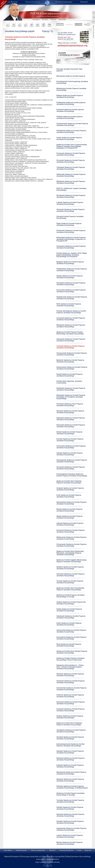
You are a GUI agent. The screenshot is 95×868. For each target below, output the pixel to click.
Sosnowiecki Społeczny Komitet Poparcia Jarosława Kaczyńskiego (71, 638)
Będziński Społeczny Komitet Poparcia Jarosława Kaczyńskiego (70, 361)
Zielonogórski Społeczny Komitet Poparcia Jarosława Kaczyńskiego (72, 461)
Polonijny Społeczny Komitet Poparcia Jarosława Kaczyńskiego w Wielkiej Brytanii (72, 787)
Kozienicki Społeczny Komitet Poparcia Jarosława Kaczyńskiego (70, 710)
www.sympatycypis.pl (53, 859)
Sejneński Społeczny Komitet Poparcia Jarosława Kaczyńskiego (70, 815)
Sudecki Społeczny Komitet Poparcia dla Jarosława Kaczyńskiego (71, 603)
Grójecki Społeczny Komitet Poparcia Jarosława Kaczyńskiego (70, 717)
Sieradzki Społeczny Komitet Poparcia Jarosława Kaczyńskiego (70, 738)
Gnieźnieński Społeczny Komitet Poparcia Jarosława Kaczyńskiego (71, 689)
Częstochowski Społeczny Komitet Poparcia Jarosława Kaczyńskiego (72, 124)
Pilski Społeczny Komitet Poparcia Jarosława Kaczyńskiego (69, 305)
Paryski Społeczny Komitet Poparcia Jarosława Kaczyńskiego (69, 375)
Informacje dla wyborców (66, 850)
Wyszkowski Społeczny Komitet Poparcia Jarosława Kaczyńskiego (71, 773)
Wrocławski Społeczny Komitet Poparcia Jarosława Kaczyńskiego (71, 196)
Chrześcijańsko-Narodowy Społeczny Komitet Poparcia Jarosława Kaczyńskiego (72, 475)
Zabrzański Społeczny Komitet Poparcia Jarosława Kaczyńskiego (71, 340)
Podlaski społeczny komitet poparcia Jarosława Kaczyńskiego (69, 117)
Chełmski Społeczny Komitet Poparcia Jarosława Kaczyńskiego (70, 696)
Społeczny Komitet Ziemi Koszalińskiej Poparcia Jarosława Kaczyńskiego (70, 589)
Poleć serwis (45, 20)
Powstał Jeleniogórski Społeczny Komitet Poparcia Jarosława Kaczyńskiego (71, 312)
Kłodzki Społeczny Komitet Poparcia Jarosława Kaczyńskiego (69, 433)
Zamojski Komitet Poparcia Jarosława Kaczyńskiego (70, 217)
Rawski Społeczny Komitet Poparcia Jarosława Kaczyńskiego (69, 510)
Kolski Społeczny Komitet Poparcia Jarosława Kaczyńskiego (69, 624)
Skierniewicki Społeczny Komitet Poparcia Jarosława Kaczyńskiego (71, 503)
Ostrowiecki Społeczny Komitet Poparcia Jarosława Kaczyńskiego (71, 247)
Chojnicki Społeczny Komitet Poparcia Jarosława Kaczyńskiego (70, 489)
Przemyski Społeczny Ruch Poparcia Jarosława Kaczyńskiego (70, 405)
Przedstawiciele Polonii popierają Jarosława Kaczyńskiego (72, 82)
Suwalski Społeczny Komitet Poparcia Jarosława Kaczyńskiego (70, 822)
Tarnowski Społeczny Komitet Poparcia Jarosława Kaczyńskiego (70, 575)
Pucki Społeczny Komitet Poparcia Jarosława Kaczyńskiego (69, 496)
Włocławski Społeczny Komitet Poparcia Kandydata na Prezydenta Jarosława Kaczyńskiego (71, 397)
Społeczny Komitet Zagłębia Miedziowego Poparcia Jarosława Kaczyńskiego (71, 561)
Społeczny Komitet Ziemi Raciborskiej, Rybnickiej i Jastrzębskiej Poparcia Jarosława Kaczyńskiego (70, 553)
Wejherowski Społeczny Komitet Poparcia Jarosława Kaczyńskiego (71, 538)
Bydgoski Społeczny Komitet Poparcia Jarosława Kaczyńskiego (70, 263)
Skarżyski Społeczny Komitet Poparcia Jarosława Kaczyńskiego (70, 412)
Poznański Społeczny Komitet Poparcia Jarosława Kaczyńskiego (71, 161)
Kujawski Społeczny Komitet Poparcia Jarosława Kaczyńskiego (70, 766)
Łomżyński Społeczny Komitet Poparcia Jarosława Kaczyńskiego (71, 319)
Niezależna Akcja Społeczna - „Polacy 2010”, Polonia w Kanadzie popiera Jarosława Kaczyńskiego (70, 667)
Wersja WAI (53, 20)
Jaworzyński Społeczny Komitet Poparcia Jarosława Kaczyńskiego (71, 631)
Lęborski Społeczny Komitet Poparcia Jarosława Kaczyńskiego (70, 524)
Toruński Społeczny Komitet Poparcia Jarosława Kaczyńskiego (70, 582)
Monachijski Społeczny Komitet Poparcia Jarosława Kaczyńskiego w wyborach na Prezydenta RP (71, 239)
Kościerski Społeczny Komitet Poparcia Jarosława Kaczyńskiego (70, 531)
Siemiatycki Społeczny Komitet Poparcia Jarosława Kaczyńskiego (71, 284)
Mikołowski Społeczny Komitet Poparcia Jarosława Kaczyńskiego (71, 182)
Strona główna (36, 20)
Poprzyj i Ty (47, 31)
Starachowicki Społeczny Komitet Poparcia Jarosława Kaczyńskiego (72, 368)
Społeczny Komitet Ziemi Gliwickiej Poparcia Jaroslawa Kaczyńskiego (69, 482)
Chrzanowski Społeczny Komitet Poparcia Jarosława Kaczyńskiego (71, 545)
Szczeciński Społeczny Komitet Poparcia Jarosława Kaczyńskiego (71, 291)
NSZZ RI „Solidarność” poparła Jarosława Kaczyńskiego (71, 189)
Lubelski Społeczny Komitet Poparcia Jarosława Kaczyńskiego (70, 203)
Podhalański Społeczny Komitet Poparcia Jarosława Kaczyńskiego (71, 131)
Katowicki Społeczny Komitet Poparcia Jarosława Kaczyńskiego (70, 780)
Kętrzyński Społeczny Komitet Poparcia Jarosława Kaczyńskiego (71, 703)
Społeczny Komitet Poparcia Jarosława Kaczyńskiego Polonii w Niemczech (70, 659)
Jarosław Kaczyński (21, 850)
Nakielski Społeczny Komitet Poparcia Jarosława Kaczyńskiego (70, 752)
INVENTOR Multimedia (53, 862)
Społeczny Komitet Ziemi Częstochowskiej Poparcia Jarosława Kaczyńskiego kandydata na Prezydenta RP (72, 146)
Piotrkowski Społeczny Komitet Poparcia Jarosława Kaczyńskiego (71, 231)
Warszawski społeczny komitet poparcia (71, 76)
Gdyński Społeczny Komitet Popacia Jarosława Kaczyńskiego (69, 454)
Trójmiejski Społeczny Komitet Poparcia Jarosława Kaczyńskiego (71, 168)
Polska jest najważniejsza (38, 850)
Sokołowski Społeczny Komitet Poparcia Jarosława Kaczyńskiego (71, 617)
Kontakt (79, 850)
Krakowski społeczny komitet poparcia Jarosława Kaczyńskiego (70, 110)
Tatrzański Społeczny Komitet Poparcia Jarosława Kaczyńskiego (70, 210)
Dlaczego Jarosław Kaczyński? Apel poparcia (69, 70)
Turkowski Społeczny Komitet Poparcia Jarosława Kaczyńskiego (70, 347)
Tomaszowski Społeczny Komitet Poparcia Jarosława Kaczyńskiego (72, 354)
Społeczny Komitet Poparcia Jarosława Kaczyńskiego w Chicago (70, 596)
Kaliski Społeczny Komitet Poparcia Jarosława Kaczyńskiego (69, 610)
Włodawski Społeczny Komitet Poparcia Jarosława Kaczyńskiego (71, 326)
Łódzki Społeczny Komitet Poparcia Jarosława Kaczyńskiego (69, 138)
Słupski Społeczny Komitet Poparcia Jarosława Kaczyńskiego (69, 517)
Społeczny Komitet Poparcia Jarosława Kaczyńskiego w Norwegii (70, 794)
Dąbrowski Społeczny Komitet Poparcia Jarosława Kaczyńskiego (71, 419)
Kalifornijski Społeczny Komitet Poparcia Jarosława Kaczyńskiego (71, 175)
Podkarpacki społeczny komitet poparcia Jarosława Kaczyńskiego (71, 103)
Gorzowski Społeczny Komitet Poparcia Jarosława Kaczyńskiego (71, 468)
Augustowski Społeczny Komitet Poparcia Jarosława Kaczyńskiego (71, 829)
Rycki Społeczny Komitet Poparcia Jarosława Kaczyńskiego (69, 645)
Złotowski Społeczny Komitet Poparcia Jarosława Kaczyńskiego (70, 675)
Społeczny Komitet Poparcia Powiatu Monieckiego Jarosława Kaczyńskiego (70, 333)
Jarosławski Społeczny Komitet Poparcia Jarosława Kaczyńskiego (71, 731)
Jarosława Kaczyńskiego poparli (20, 31)
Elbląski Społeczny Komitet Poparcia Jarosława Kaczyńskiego (70, 96)
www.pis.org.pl (40, 859)
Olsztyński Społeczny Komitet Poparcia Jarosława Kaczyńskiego (70, 682)
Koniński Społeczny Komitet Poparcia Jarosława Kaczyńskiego (70, 440)
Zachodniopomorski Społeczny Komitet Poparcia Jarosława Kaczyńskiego (70, 745)
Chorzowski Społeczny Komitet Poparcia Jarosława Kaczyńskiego (71, 447)
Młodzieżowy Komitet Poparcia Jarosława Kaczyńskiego (71, 89)
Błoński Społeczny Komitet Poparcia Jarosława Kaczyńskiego (69, 843)
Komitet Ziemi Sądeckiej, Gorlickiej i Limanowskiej (69, 382)
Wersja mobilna (62, 20)
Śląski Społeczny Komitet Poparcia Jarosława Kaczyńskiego (69, 224)
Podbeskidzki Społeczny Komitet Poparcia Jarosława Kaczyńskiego (72, 270)
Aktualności (52, 850)
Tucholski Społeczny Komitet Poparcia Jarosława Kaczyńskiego (70, 801)
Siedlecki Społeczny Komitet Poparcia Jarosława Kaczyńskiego (70, 568)
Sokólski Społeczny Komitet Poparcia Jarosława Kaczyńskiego (70, 808)
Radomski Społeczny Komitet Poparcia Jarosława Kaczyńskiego (70, 759)
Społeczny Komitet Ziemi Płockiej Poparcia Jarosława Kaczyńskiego (72, 652)
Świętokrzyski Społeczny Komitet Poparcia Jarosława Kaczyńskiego (72, 298)
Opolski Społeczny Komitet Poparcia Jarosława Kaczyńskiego (69, 277)
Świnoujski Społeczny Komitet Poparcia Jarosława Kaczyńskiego (71, 426)
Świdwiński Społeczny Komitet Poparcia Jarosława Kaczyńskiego (71, 389)
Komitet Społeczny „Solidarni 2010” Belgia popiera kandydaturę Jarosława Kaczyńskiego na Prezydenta (72, 255)
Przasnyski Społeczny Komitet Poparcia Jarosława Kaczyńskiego (71, 154)
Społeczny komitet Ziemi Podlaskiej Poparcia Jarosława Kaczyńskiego (69, 724)
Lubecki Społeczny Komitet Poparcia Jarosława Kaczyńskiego (70, 836)
